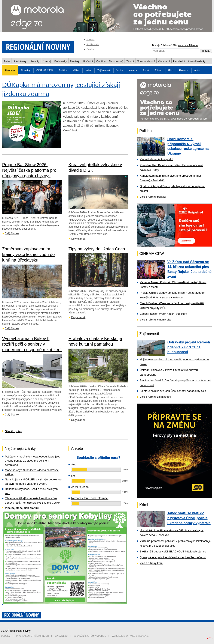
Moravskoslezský (146, 61)
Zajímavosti (104, 71)
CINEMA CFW (45, 71)
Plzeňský (75, 61)
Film (171, 71)
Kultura (133, 71)
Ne (73, 476)
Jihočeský (88, 61)
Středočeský (20, 61)
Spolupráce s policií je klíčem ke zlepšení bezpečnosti (173, 557)
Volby (120, 71)
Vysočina (101, 61)
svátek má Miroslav (188, 45)
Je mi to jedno (80, 487)
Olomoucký (164, 61)
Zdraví (159, 71)
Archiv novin (93, 44)
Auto (197, 71)
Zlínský (130, 61)
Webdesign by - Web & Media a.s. (130, 636)
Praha (7, 61)
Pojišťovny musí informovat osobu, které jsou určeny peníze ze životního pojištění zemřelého (33, 461)
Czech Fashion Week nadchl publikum (163, 314)
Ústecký (47, 61)
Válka (76, 71)
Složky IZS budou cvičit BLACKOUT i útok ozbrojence (173, 551)
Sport (146, 71)
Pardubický (179, 61)
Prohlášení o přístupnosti (33, 636)
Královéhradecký (197, 61)
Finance (184, 71)
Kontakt (90, 39)
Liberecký (35, 61)
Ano (74, 464)
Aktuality (26, 71)
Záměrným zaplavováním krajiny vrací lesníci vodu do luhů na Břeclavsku (28, 254)
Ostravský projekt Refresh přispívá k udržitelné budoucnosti (189, 347)
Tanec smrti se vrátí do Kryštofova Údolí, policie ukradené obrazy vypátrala (189, 518)
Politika (63, 71)
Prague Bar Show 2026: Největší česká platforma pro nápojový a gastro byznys (29, 170)
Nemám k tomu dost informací (90, 498)
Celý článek (70, 130)
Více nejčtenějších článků (22, 508)
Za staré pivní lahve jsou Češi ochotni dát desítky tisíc (173, 391)
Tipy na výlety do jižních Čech (97, 249)
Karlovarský (60, 61)
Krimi (88, 71)
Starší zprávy (14, 431)
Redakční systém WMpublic (90, 636)
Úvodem (10, 71)
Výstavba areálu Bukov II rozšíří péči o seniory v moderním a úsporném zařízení (32, 344)
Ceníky (90, 49)
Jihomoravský (116, 61)
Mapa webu (61, 636)
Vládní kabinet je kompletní (156, 159)
